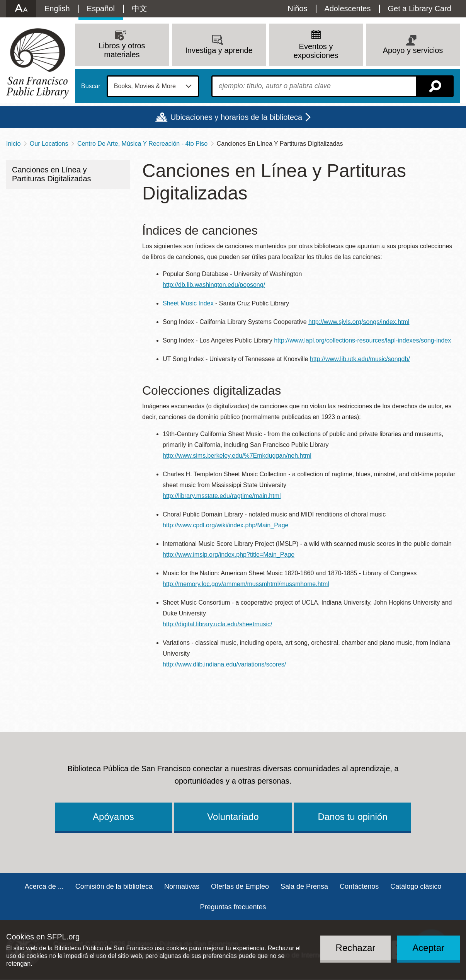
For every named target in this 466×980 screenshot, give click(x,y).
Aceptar (428, 948)
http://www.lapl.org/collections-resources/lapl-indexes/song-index (362, 340)
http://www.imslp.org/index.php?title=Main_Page (229, 555)
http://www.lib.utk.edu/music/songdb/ (360, 359)
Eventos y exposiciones (316, 51)
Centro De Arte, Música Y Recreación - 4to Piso (142, 144)
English (57, 9)
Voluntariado (233, 817)
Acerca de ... (44, 886)
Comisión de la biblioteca (114, 886)
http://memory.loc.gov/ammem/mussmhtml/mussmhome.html (246, 584)
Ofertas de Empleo (240, 886)
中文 (139, 9)
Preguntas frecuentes (233, 907)
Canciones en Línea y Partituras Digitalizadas (52, 174)
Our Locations (49, 144)
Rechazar (356, 948)
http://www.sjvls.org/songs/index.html (359, 322)
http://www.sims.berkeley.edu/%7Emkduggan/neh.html (237, 456)
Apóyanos (113, 817)
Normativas (182, 886)
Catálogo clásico (416, 886)
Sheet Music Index (188, 303)
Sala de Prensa (304, 886)
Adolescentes (347, 9)
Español (101, 9)
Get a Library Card (419, 9)
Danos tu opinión (352, 817)
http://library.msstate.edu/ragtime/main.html (222, 496)
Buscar (91, 86)
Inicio (13, 144)
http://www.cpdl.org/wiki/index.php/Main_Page (226, 525)
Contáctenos (359, 886)
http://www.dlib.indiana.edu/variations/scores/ (224, 664)
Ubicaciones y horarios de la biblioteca (236, 117)
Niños (297, 9)
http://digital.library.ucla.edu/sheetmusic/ (217, 624)
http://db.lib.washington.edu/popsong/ (214, 285)
